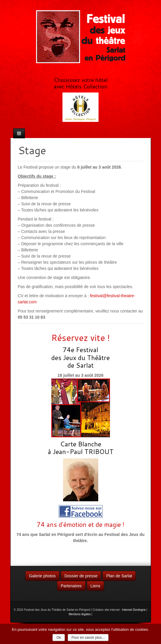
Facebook (76, 70)
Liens (95, 586)
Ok (59, 638)
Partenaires (71, 586)
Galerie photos (42, 576)
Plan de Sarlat (119, 576)
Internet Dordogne (134, 610)
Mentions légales (80, 614)
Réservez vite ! (81, 338)
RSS (84, 70)
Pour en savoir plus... (88, 638)
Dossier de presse (81, 576)
